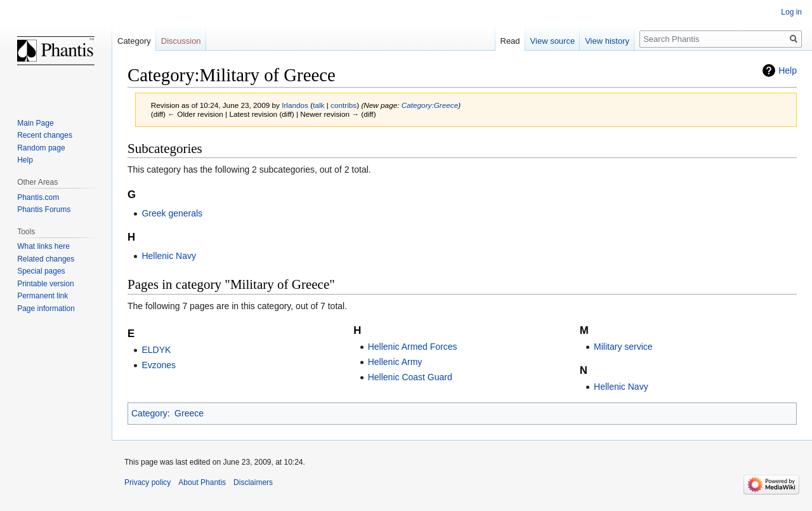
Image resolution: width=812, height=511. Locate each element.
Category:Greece (430, 105)
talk (318, 105)
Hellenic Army (395, 362)
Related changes (46, 259)
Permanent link (43, 296)
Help (788, 70)
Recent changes (45, 135)
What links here (43, 246)
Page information (46, 309)
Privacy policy (147, 482)
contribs (344, 105)
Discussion (181, 41)
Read (510, 41)
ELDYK (156, 350)
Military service (623, 347)
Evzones (159, 365)
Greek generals (172, 213)
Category (149, 413)
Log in (791, 12)
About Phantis (202, 482)
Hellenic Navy (169, 256)
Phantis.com (38, 197)
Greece (189, 413)
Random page (41, 148)
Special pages (41, 271)
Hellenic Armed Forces (413, 347)
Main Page (35, 123)
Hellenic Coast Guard (410, 377)
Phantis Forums (44, 209)
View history (607, 41)
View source (553, 41)
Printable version (45, 284)
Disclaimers (253, 482)
